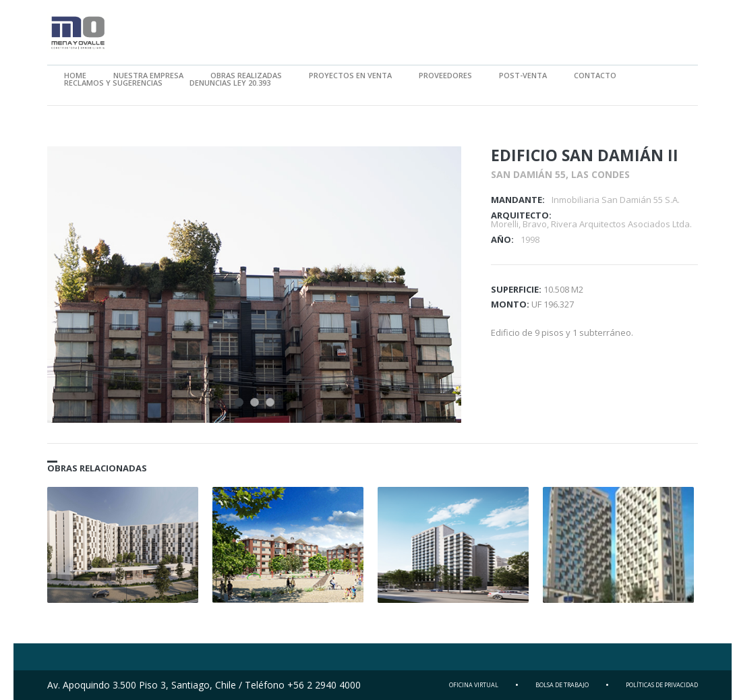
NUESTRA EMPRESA (148, 75)
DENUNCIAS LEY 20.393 (230, 83)
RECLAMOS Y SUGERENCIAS (113, 83)
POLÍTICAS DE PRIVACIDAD (662, 685)
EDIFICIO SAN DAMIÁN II (585, 155)
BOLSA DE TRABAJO (562, 685)
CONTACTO (595, 75)
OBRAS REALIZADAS (246, 75)
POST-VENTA (523, 75)
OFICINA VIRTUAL (474, 685)
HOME (75, 75)
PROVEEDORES (445, 75)
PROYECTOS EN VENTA (350, 75)
